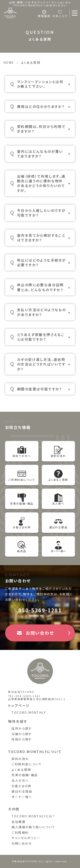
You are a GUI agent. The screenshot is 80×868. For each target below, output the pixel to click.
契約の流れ (20, 759)
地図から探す (22, 739)
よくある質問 (21, 770)
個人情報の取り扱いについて (33, 827)
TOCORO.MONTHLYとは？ (33, 816)
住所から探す (22, 728)
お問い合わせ (22, 843)
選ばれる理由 (22, 791)
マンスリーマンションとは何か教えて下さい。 (40, 84)
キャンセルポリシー (26, 838)
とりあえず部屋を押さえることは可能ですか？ (41, 337)
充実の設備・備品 (25, 775)
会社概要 (19, 822)
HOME (9, 62)
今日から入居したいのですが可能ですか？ (41, 213)
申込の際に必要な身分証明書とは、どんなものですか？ (40, 287)
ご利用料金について (27, 764)
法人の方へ (20, 780)
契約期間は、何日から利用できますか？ (41, 129)
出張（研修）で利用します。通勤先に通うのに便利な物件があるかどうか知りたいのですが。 (41, 183)
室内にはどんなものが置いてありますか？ (40, 154)
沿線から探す (22, 734)
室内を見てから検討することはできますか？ (41, 238)
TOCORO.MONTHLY (29, 712)
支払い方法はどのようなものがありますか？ (41, 312)
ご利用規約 (20, 833)
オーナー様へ (22, 797)
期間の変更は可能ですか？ (40, 389)
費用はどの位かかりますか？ (41, 106)
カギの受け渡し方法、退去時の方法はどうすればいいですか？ (41, 364)
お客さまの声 (21, 786)
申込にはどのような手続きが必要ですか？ (41, 262)
